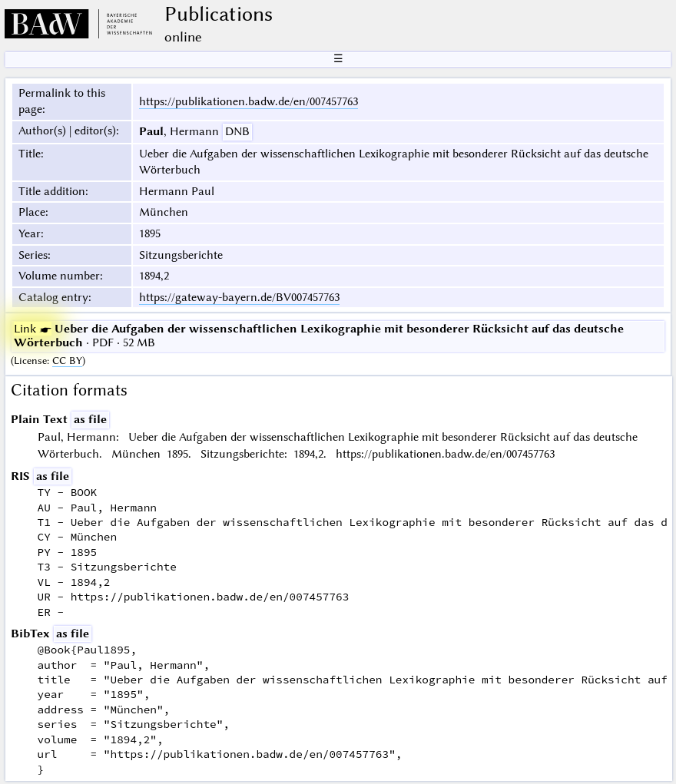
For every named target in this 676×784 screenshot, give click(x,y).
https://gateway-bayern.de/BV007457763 (239, 297)
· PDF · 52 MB (319, 336)
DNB (237, 131)
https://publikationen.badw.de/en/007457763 (249, 101)
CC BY (67, 361)
